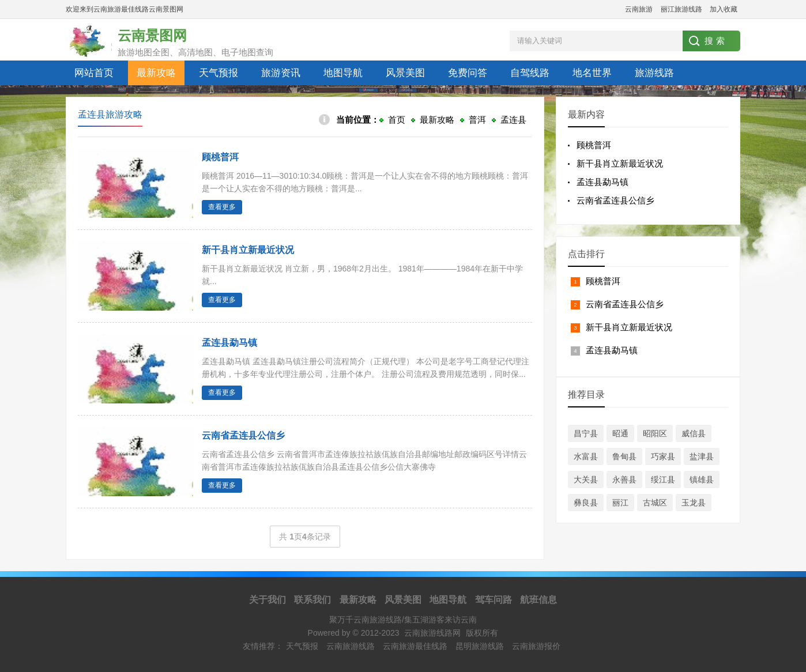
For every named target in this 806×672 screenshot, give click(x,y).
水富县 (586, 456)
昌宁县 (586, 433)
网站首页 (94, 73)
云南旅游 (639, 9)
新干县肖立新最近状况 (248, 250)
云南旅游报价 (536, 646)
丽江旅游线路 (681, 9)
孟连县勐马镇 (229, 343)
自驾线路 (530, 73)
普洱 (477, 120)
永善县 (624, 480)
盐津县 (702, 456)
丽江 (620, 503)
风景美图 (405, 73)
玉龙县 (694, 503)
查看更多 (222, 207)
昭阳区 (655, 433)
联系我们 (312, 600)
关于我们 (268, 600)
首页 (397, 120)
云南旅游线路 (351, 646)
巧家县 (663, 456)
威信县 (694, 433)
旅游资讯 (281, 73)
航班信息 (538, 600)
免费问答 (468, 73)
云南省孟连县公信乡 (615, 200)
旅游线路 (654, 73)
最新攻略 (156, 73)
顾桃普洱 (220, 157)
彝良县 (586, 503)
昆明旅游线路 (480, 646)
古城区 (655, 503)
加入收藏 (724, 9)
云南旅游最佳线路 (415, 646)
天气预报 (219, 73)
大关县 (586, 480)
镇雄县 (702, 480)
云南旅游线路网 (432, 633)
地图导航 (343, 73)
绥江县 (663, 480)
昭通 (620, 433)
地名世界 (592, 73)
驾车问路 (494, 600)
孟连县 (513, 120)
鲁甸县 (624, 456)
